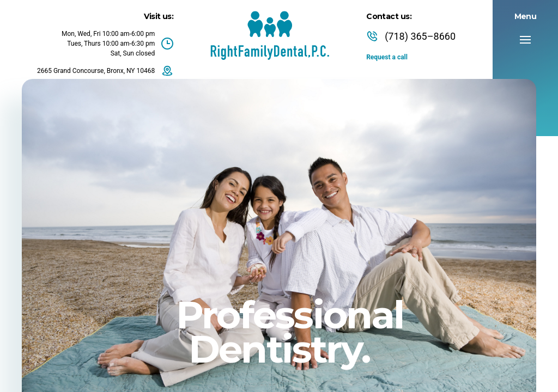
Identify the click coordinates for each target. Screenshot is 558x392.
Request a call (387, 57)
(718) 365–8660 (411, 36)
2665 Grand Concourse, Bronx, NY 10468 (105, 71)
